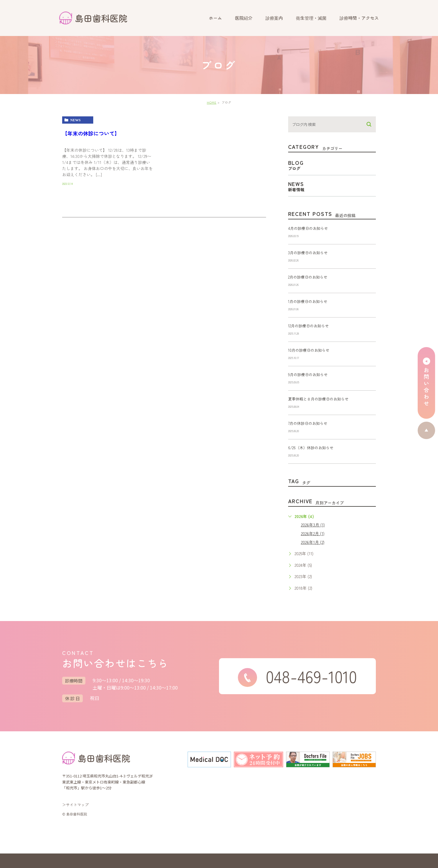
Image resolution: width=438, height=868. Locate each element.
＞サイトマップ (75, 805)
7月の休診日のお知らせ (308, 423)
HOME (212, 102)
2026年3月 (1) (313, 525)
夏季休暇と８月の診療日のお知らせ (318, 399)
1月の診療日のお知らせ (308, 301)
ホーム (215, 18)
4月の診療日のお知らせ (308, 228)
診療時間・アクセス (359, 18)
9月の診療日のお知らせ (308, 375)
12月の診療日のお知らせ (308, 326)
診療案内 (274, 18)
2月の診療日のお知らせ (308, 277)
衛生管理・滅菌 (311, 18)
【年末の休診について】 (91, 133)
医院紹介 (244, 18)
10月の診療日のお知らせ (309, 350)
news (75, 120)
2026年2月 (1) (313, 533)
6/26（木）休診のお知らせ (311, 448)
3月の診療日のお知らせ (308, 253)
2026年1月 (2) (313, 542)
